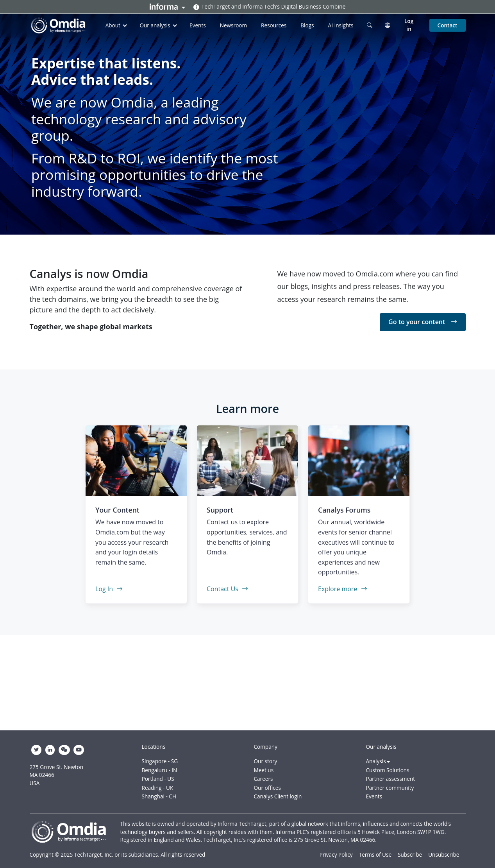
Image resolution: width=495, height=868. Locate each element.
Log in (409, 25)
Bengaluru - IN (160, 770)
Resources (274, 25)
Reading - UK (158, 788)
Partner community (390, 788)
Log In (109, 589)
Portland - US (158, 779)
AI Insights (341, 25)
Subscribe (410, 855)
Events (198, 25)
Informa (168, 7)
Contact (448, 25)
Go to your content (423, 322)
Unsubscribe (444, 855)
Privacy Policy (336, 855)
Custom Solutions (388, 770)
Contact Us (227, 589)
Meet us (264, 770)
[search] (370, 25)
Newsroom (233, 25)
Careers (264, 779)
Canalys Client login (278, 796)
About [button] (117, 25)
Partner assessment (391, 779)
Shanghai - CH (159, 796)
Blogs (307, 25)
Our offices (267, 788)
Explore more (343, 589)
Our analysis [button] (159, 25)
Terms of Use (375, 855)
